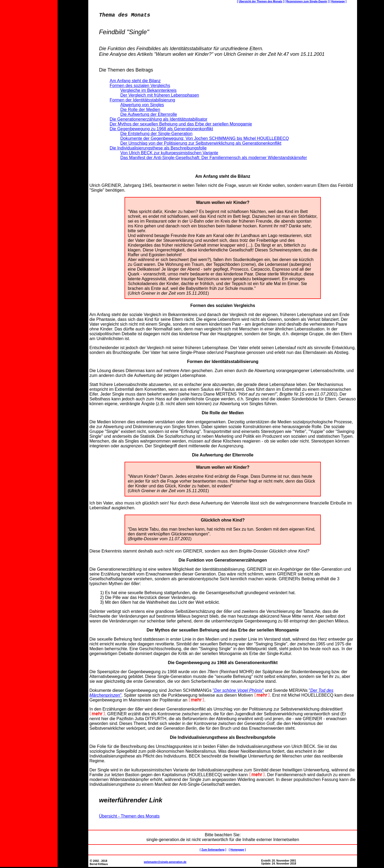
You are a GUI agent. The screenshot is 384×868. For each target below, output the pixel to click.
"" (238, 691)
